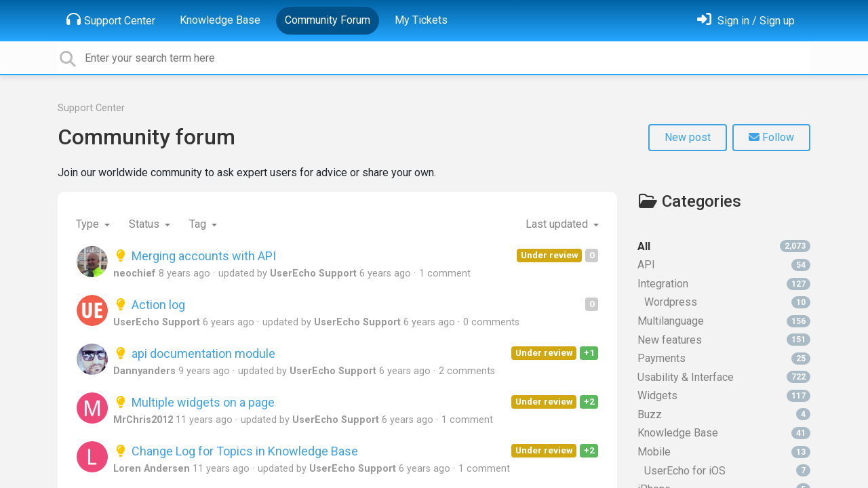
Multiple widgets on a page (194, 402)
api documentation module (194, 353)
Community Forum (328, 20)
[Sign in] (746, 21)
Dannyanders (144, 371)
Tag (199, 224)
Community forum (146, 137)
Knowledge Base (220, 20)
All (724, 246)
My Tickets (421, 20)
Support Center (111, 20)
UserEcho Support (313, 273)
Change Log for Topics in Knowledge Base (236, 451)
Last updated (558, 224)
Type (89, 224)
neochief (135, 273)
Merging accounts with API (195, 256)
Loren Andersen (152, 469)
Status (145, 224)
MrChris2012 (143, 420)
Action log (149, 305)
